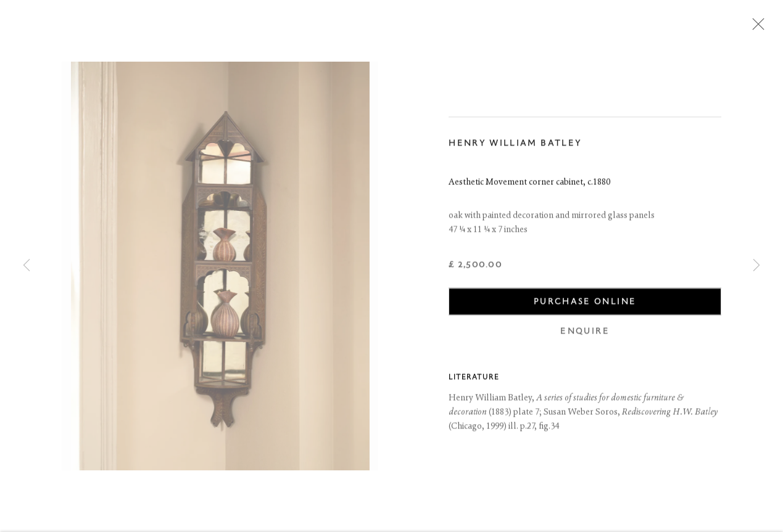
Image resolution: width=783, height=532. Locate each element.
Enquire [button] (585, 333)
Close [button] (755, 28)
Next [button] (756, 266)
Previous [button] (27, 266)
